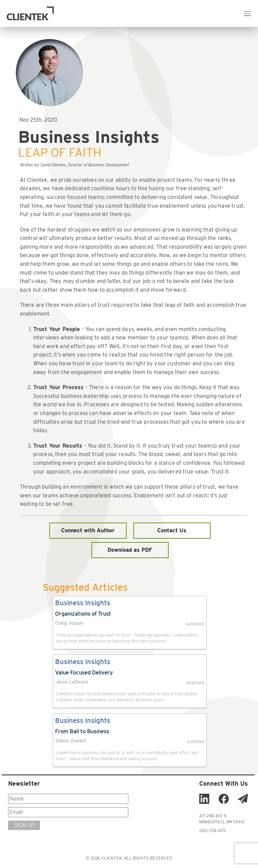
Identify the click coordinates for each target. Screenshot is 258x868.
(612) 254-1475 (213, 831)
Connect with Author (88, 530)
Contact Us (172, 530)
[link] (130, 623)
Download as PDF (130, 550)
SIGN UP (24, 825)
